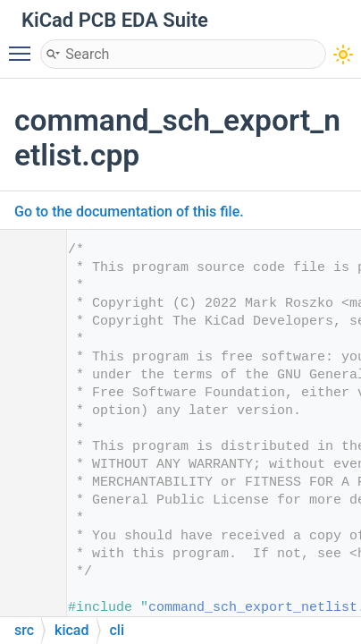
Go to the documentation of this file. (129, 212)
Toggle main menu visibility (24, 46)
